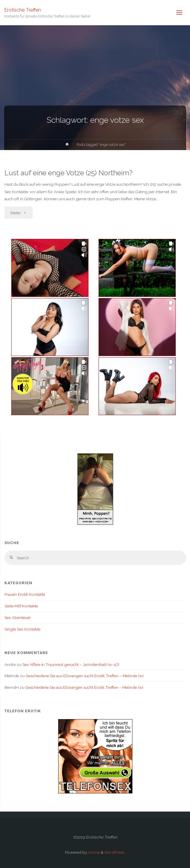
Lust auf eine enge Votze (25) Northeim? (69, 173)
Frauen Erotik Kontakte (25, 594)
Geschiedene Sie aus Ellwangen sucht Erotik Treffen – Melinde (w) (85, 676)
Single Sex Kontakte (22, 629)
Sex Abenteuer (18, 617)
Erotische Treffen (23, 10)
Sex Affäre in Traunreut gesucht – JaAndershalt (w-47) (71, 664)
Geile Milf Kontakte (21, 606)
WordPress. (115, 852)
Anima (93, 852)
